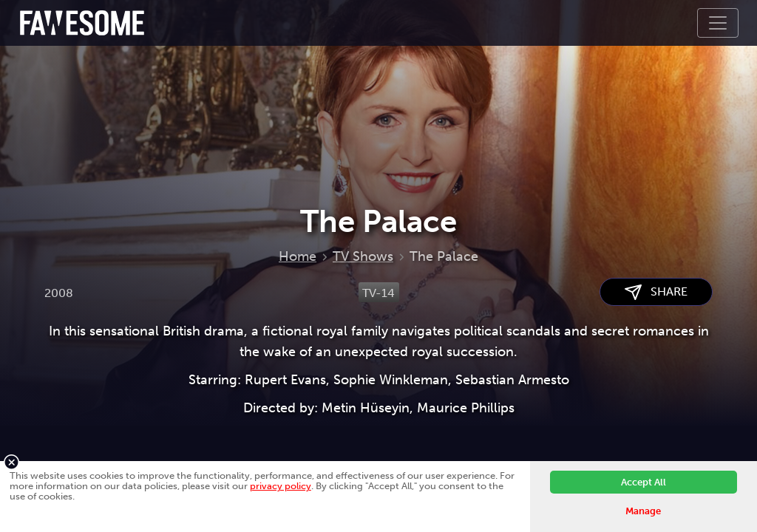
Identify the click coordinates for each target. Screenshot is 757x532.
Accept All (644, 482)
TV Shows (363, 256)
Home (298, 256)
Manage (643, 511)
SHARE (656, 292)
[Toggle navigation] (718, 23)
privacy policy (281, 486)
